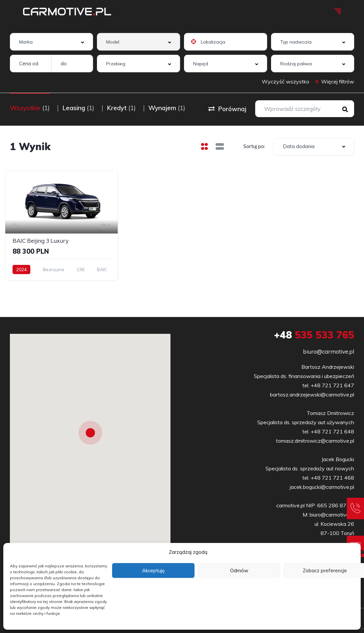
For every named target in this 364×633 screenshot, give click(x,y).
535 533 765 (314, 335)
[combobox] (51, 42)
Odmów (239, 570)
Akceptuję (153, 570)
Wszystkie (30, 108)
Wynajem (167, 108)
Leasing (78, 108)
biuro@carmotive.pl (329, 351)
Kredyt (121, 108)
